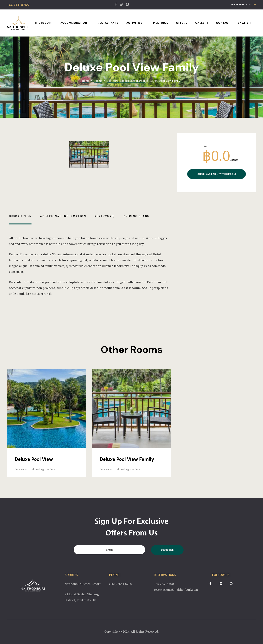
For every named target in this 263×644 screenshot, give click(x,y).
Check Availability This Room (217, 174)
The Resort (44, 23)
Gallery (202, 23)
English (246, 23)
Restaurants (108, 23)
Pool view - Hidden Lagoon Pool (35, 469)
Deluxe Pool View (34, 459)
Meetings (161, 23)
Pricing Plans (136, 216)
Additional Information (63, 216)
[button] (244, 5)
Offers (182, 23)
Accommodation (75, 23)
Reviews (105, 216)
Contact (223, 23)
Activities (136, 23)
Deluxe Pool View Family (127, 459)
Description (20, 216)
